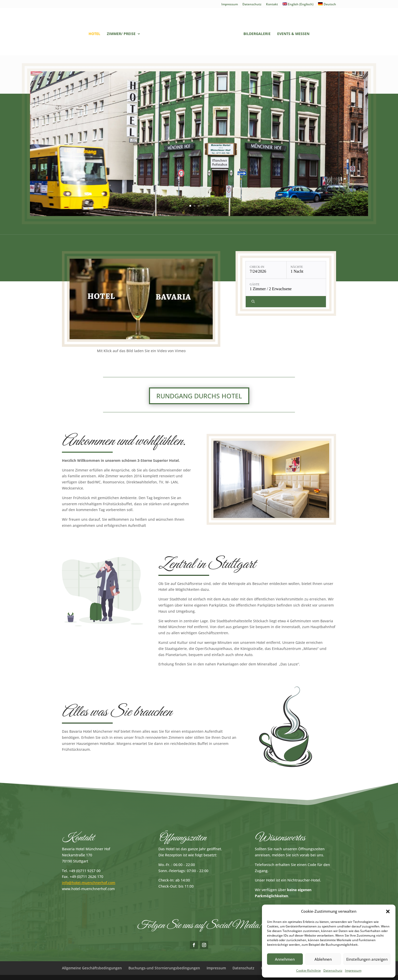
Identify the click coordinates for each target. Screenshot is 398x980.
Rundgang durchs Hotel (199, 396)
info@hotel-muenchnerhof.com (89, 883)
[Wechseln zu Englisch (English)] (298, 5)
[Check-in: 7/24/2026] (266, 270)
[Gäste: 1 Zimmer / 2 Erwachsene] (286, 287)
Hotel (94, 34)
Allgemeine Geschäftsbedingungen (92, 968)
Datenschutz (333, 970)
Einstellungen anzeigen (367, 959)
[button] (388, 911)
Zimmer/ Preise (121, 34)
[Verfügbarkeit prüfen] (286, 302)
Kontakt (272, 5)
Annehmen (285, 959)
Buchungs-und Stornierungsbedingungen (164, 968)
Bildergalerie (257, 34)
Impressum (353, 970)
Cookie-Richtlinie (309, 970)
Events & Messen (293, 34)
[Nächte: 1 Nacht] (307, 270)
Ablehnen (323, 959)
